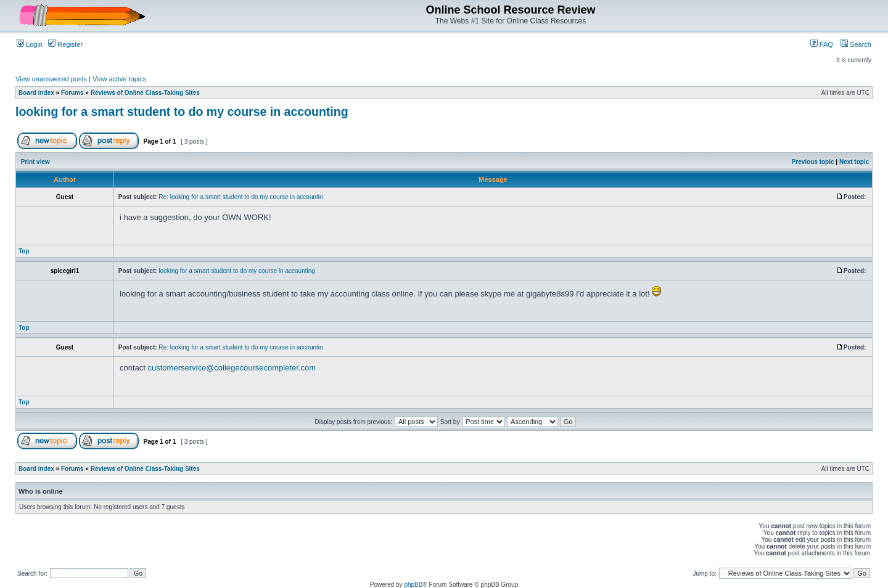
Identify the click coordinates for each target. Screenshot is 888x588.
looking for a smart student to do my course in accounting (182, 112)
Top (24, 251)
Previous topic (813, 162)
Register (65, 44)
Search (856, 44)
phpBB (413, 585)
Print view (35, 162)
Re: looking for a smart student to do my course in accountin (240, 197)
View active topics (119, 79)
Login (30, 44)
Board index (36, 93)
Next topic (854, 162)
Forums (72, 93)
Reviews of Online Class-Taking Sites (145, 93)
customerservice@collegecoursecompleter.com (232, 368)
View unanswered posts (51, 79)
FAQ (822, 44)
